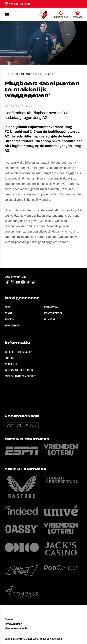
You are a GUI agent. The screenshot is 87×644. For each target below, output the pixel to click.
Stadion (9, 319)
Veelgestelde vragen (18, 352)
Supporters (12, 326)
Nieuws (25, 74)
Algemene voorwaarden (16, 628)
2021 (35, 74)
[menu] (7, 14)
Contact (10, 358)
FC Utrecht (11, 74)
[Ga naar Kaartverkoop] (61, 14)
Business (50, 319)
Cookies (9, 619)
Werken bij (11, 364)
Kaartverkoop (53, 313)
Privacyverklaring (13, 624)
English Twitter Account (20, 376)
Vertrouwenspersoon (19, 370)
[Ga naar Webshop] (78, 14)
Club (8, 307)
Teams (8, 313)
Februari (46, 74)
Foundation (51, 307)
